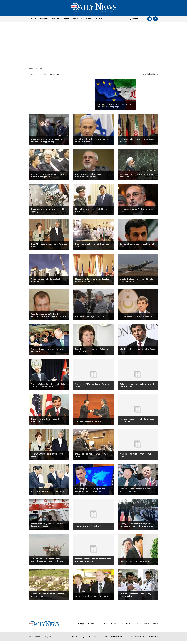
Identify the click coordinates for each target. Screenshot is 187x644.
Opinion (56, 19)
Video (146, 624)
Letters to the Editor (136, 637)
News (32, 68)
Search (42, 68)
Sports (89, 19)
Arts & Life (78, 19)
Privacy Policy (78, 637)
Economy (44, 19)
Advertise (153, 637)
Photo (99, 19)
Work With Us (94, 637)
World (66, 19)
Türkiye (33, 19)
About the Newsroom (113, 637)
